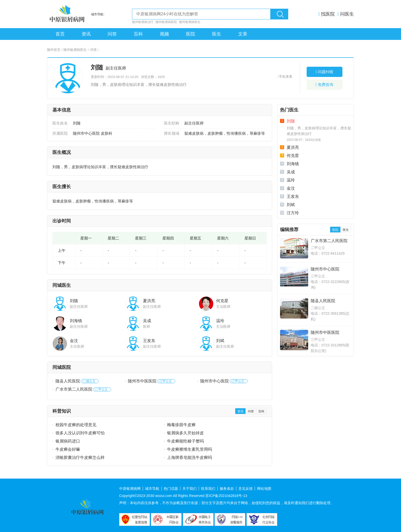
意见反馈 (246, 489)
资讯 (86, 34)
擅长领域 (172, 133)
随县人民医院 (68, 381)
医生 (217, 34)
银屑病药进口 (68, 441)
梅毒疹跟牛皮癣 (181, 425)
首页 (60, 34)
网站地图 (264, 489)
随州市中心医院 (215, 381)
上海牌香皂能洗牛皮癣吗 (190, 457)
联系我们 (208, 489)
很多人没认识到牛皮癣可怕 (80, 433)
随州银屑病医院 (166, 22)
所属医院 (60, 133)
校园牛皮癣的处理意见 (76, 425)
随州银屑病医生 (190, 22)
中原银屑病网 (130, 489)
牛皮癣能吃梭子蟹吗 (185, 441)
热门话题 (171, 489)
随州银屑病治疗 (143, 22)
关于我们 (190, 489)
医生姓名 (60, 123)
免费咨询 (325, 84)
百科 (138, 34)
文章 (243, 34)
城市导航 (152, 489)
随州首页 (55, 50)
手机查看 (286, 77)
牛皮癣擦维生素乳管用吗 (190, 449)
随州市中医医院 (142, 381)
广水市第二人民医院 (74, 389)
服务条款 (227, 489)
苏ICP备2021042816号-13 (226, 496)
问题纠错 (325, 72)
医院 (191, 34)
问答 (112, 34)
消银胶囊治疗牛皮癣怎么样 (80, 457)
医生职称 (172, 123)
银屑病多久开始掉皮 (185, 433)
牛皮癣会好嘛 (68, 449)
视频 (164, 34)
